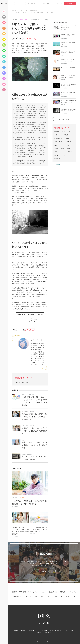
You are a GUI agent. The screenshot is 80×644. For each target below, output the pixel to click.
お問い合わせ (48, 633)
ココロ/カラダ (27, 596)
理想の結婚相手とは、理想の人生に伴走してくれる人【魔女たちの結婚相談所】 (35, 417)
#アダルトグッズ (58, 142)
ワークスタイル (72, 592)
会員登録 (70, 3)
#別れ (23, 382)
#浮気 (55, 152)
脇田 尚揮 (63, 80)
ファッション (43, 592)
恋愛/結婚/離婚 (33, 10)
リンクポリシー (44, 631)
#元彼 (27, 382)
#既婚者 (56, 148)
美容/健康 (62, 592)
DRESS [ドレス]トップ (18, 10)
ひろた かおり (37, 340)
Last (35, 320)
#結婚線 (69, 148)
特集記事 (14, 592)
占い (62, 596)
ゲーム (73, 596)
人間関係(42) (34, 20)
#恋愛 (55, 145)
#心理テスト (57, 135)
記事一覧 (16, 631)
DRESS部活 (46, 3)
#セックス (56, 132)
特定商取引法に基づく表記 (56, 631)
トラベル (42, 596)
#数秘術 (70, 152)
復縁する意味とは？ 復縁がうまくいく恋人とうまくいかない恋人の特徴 (35, 445)
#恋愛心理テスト (67, 135)
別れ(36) (40, 20)
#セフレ (62, 145)
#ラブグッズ (68, 142)
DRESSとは (39, 633)
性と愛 (67, 596)
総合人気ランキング (64, 119)
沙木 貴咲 (63, 30)
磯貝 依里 (33, 534)
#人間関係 (17, 382)
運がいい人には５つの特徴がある (68, 68)
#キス (68, 138)
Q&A (72, 631)
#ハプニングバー (66, 132)
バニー (62, 70)
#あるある (62, 152)
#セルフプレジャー (59, 138)
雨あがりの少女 (64, 55)
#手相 (62, 148)
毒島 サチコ (25, 395)
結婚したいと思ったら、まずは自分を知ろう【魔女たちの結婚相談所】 (35, 431)
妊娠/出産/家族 (17, 596)
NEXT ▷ (30, 314)
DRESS (58, 165)
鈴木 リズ (63, 105)
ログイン (60, 3)
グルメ (35, 596)
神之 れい (24, 440)
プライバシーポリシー (33, 631)
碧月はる (24, 454)
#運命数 (63, 155)
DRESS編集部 (25, 412)
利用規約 (23, 631)
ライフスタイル (24, 498)
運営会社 (66, 631)
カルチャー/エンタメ (52, 596)
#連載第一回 (57, 159)
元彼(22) (46, 20)
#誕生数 (56, 155)
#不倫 (68, 145)
